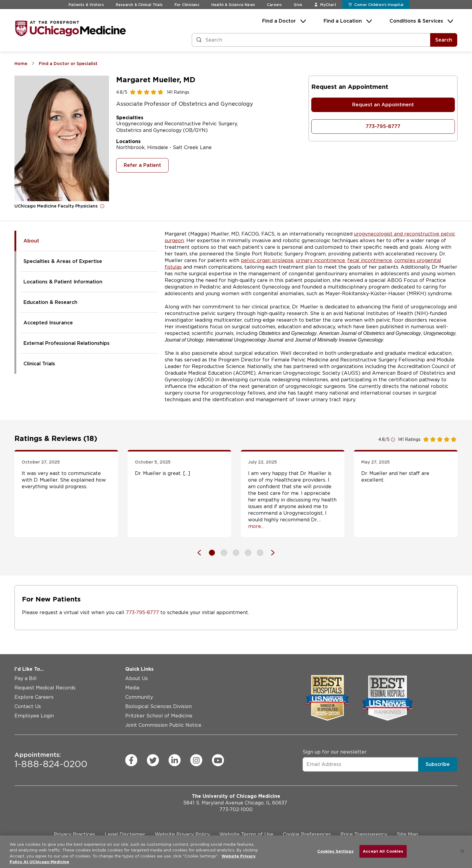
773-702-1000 (236, 809)
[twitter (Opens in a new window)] (153, 760)
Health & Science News (233, 5)
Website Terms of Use (246, 834)
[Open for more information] (102, 206)
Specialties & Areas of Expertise (63, 261)
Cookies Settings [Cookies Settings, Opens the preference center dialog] (335, 851)
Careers (274, 5)
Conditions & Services (416, 21)
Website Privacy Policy (182, 834)
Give (298, 5)
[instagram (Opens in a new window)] (196, 760)
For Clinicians (187, 5)
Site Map (407, 834)
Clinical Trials (39, 364)
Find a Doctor (279, 21)
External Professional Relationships (67, 343)
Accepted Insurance (48, 323)
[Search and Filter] (311, 40)
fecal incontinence (370, 260)
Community (139, 697)
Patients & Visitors (86, 5)
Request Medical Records (45, 688)
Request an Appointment (383, 105)
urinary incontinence (320, 260)
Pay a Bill (26, 678)
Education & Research (50, 302)
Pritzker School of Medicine (159, 716)
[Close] (462, 851)
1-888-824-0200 (51, 760)
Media (132, 688)
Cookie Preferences (307, 834)
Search (444, 40)
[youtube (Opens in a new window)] (218, 760)
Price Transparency (364, 834)
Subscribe (438, 764)
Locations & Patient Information (63, 282)
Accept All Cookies (383, 851)
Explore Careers (34, 697)
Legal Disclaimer (125, 834)
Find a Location (343, 21)
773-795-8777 (383, 126)
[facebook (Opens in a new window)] (131, 760)
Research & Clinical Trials (139, 5)
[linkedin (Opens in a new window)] (175, 760)
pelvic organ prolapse (267, 260)
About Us (137, 678)
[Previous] (202, 553)
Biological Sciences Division (158, 706)
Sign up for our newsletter (335, 752)
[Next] (270, 553)
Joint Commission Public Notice (163, 725)
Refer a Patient (142, 165)
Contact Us (28, 706)
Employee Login (34, 716)
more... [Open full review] (256, 526)
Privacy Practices (75, 834)
